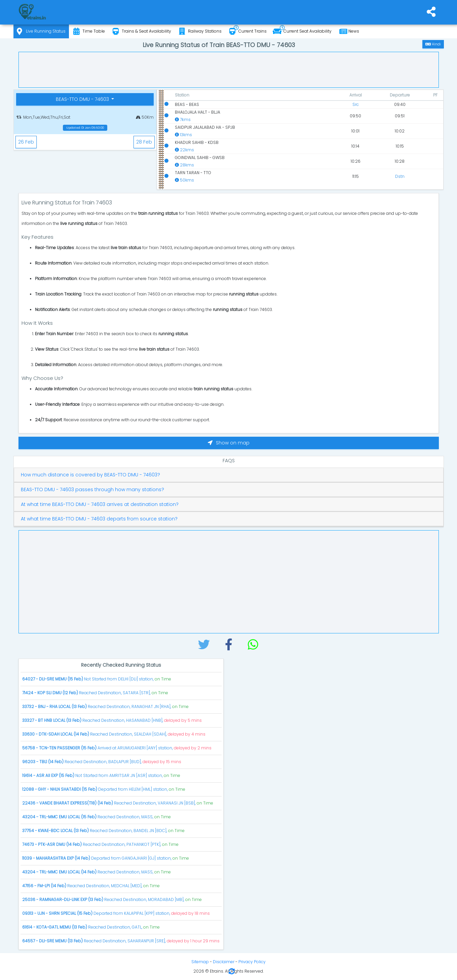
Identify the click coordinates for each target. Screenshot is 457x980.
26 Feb (26, 142)
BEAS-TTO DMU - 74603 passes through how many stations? (92, 490)
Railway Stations (200, 31)
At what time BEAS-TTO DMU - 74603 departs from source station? (99, 519)
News (349, 31)
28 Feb (144, 142)
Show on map (229, 443)
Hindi (433, 44)
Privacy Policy (252, 962)
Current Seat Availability (302, 31)
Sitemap (200, 962)
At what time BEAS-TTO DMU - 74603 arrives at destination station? (100, 504)
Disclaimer (224, 962)
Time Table (89, 31)
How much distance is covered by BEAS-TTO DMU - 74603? (90, 475)
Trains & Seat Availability (142, 31)
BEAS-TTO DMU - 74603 (83, 99)
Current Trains (248, 31)
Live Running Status (41, 31)
